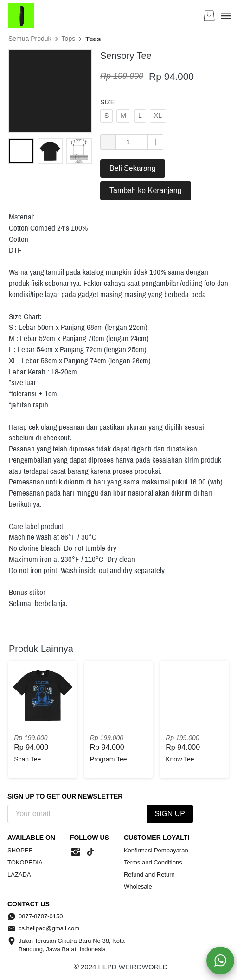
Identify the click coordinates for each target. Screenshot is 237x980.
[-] (76, 852)
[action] (220, 961)
